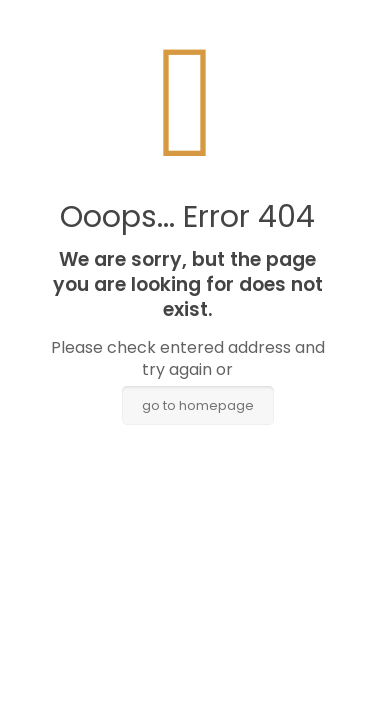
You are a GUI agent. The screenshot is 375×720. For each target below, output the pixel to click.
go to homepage (198, 405)
